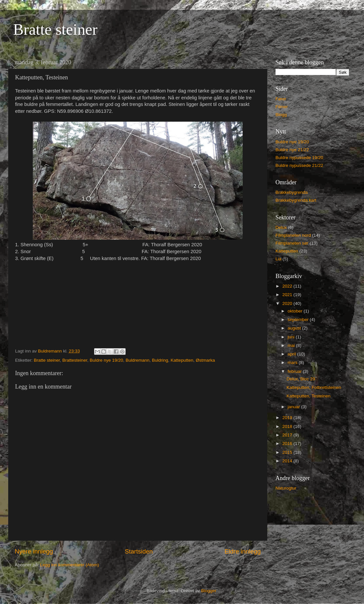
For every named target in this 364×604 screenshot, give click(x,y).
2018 (288, 426)
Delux (281, 227)
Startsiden (139, 551)
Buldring (160, 360)
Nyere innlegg (34, 551)
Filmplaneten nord (293, 235)
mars (293, 362)
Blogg (281, 115)
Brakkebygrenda (292, 192)
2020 (288, 303)
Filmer (282, 107)
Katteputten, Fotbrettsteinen (314, 387)
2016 (288, 443)
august (295, 328)
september (299, 320)
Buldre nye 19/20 (106, 360)
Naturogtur (286, 488)
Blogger (209, 591)
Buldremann (138, 360)
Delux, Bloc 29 (301, 379)
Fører (281, 99)
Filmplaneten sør (292, 243)
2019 (288, 418)
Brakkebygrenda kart (296, 200)
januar (294, 407)
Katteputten (182, 360)
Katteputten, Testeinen (309, 396)
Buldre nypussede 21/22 (299, 165)
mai (292, 345)
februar (295, 371)
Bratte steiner (55, 29)
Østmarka (205, 360)
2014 (288, 461)
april (292, 354)
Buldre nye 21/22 (292, 150)
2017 (288, 435)
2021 (288, 295)
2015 (288, 452)
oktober (296, 311)
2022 (288, 286)
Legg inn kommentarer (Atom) (69, 565)
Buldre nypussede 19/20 (299, 158)
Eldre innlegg (243, 551)
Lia (278, 259)
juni (292, 337)
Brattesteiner (75, 360)
